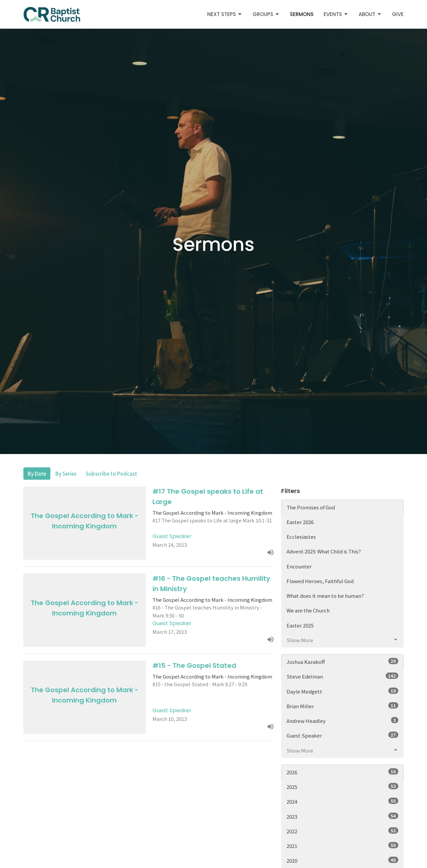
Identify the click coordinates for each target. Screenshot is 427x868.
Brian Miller (342, 706)
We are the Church (308, 610)
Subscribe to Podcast (111, 474)
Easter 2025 (300, 625)
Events (336, 14)
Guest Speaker (342, 735)
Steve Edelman (342, 676)
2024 (342, 801)
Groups (266, 14)
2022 (342, 831)
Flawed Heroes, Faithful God (320, 581)
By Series (66, 474)
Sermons (302, 14)
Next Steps (225, 14)
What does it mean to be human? (325, 596)
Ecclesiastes (301, 537)
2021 (342, 846)
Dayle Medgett (342, 691)
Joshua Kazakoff (342, 662)
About (370, 14)
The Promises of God (311, 507)
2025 (342, 787)
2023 (342, 816)
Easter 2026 (300, 522)
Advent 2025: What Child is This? (324, 551)
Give (398, 14)
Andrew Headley (342, 721)
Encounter (299, 566)
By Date (37, 474)
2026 (342, 772)
